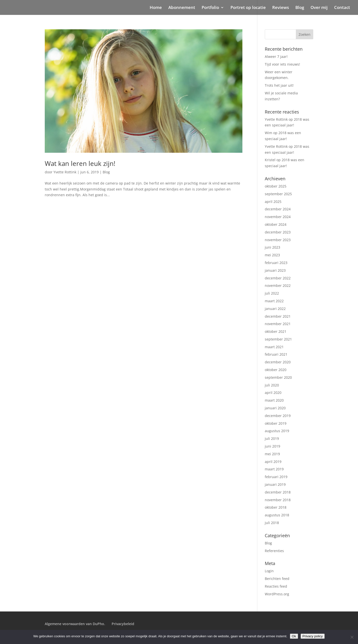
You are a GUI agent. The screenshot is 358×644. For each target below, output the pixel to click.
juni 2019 (272, 446)
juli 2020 (272, 385)
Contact (342, 8)
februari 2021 (276, 354)
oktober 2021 (276, 331)
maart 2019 (274, 469)
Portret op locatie (248, 8)
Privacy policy (313, 636)
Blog (300, 8)
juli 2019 (272, 438)
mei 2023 (272, 255)
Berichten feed (277, 579)
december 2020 (278, 362)
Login (269, 571)
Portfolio (210, 8)
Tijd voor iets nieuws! (282, 64)
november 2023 (278, 240)
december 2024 (278, 209)
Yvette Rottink (65, 172)
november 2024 (278, 217)
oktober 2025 (276, 186)
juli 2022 (272, 293)
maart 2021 (274, 347)
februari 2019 (276, 477)
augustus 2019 (277, 431)
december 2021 (278, 316)
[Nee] (352, 637)
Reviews (281, 8)
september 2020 (278, 377)
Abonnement (182, 8)
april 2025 (273, 202)
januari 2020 (275, 408)
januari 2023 (275, 270)
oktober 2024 (276, 224)
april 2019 (273, 462)
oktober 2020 (276, 370)
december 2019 (278, 416)
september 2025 (278, 194)
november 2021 (278, 324)
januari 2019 (275, 484)
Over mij (319, 8)
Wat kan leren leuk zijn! (80, 163)
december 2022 (278, 278)
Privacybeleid (123, 624)
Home (156, 8)
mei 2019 (272, 454)
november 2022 (278, 285)
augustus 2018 (277, 515)
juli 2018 (272, 523)
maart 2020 (274, 400)
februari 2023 (276, 263)
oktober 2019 (276, 423)
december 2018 (278, 492)
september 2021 (278, 339)
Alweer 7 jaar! (276, 57)
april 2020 (273, 393)
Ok (294, 636)
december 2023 (278, 232)
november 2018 (278, 500)
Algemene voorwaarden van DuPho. (75, 624)
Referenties (274, 551)
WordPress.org (277, 594)
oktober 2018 (276, 507)
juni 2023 (272, 247)
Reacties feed (276, 586)
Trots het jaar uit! (279, 85)
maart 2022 (274, 301)
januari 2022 (275, 309)
